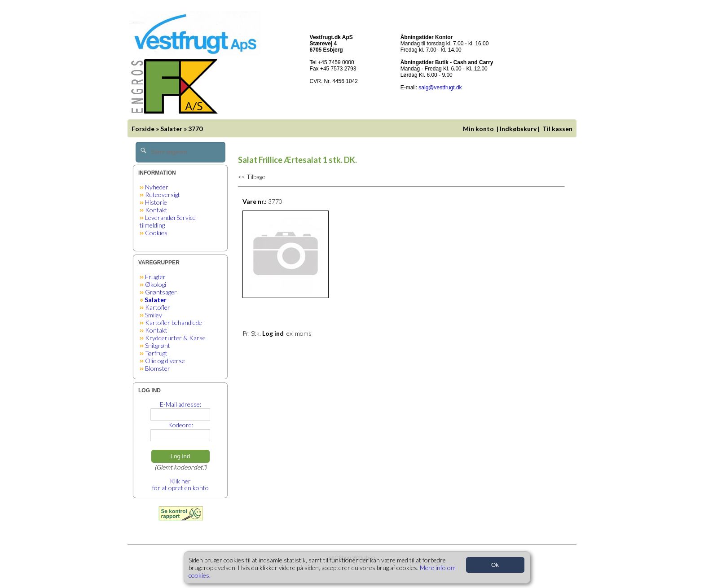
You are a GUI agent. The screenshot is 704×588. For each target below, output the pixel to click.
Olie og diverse (165, 361)
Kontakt (156, 210)
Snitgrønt (158, 345)
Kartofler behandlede (174, 323)
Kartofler (158, 307)
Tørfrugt (156, 353)
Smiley (154, 315)
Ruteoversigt (163, 195)
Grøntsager (161, 292)
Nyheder (157, 187)
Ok (495, 565)
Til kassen (558, 129)
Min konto (478, 129)
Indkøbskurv (518, 129)
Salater (171, 129)
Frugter (155, 277)
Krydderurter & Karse (175, 338)
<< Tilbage (252, 177)
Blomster (158, 368)
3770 (195, 129)
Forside (143, 129)
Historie (156, 202)
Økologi (156, 284)
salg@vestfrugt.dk (440, 88)
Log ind (180, 456)
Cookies (156, 233)
